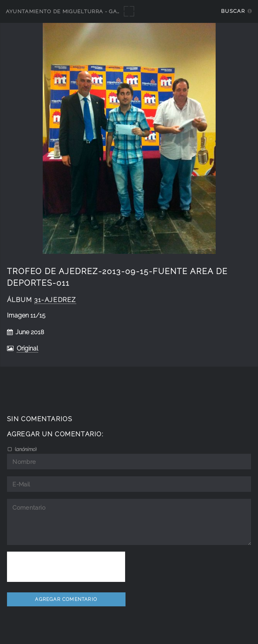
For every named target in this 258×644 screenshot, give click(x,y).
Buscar (233, 11)
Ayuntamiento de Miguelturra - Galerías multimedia (90, 11)
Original (27, 348)
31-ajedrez (55, 300)
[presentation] (66, 567)
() (25, 449)
